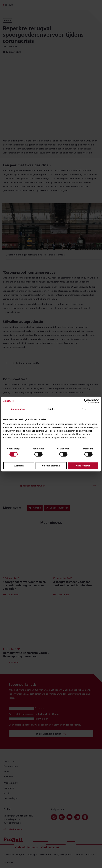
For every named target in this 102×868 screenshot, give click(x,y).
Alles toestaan (83, 466)
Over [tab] (84, 409)
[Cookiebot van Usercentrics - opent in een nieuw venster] (86, 401)
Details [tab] (51, 409)
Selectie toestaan (51, 466)
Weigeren (19, 466)
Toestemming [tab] (18, 409)
